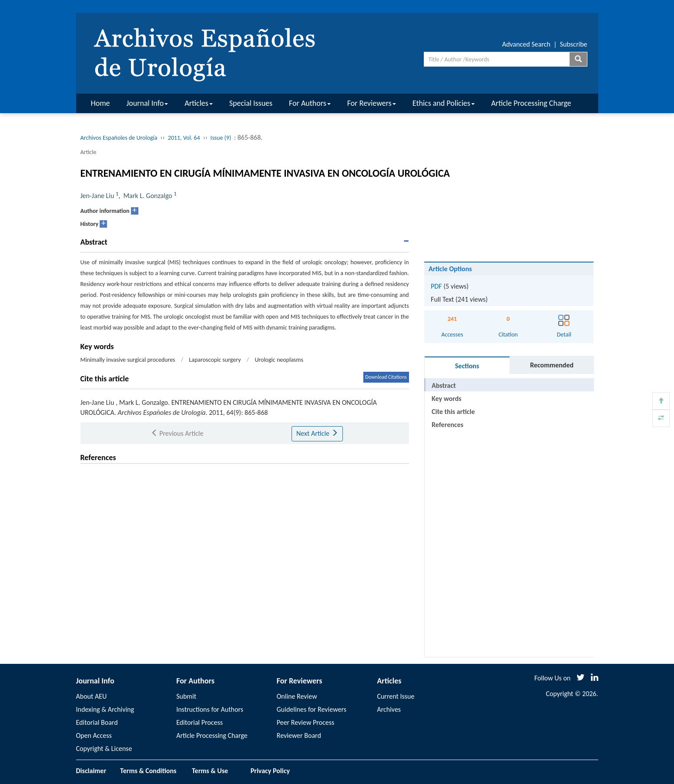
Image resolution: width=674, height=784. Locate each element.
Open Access (94, 735)
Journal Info (148, 103)
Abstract (444, 385)
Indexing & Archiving (105, 709)
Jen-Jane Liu (97, 196)
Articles (198, 103)
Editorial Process (200, 722)
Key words (446, 399)
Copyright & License (104, 749)
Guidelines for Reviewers (312, 709)
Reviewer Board (299, 735)
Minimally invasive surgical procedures (128, 360)
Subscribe (574, 44)
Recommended (552, 365)
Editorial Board (97, 722)
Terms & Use (213, 771)
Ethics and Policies (444, 103)
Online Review (297, 696)
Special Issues (251, 103)
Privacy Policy (270, 771)
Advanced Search (526, 44)
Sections (467, 366)
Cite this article (453, 412)
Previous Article (177, 433)
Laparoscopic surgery (215, 360)
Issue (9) (221, 138)
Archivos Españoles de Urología (119, 138)
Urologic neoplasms (279, 360)
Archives (389, 709)
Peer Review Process (305, 722)
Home (101, 103)
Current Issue (396, 696)
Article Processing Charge (531, 103)
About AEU (92, 696)
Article (89, 152)
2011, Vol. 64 (184, 138)
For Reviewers (372, 103)
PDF (436, 286)
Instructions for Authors (210, 709)
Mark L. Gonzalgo (148, 196)
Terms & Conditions (148, 771)
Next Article (317, 433)
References (448, 425)
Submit (186, 696)
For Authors (310, 103)
